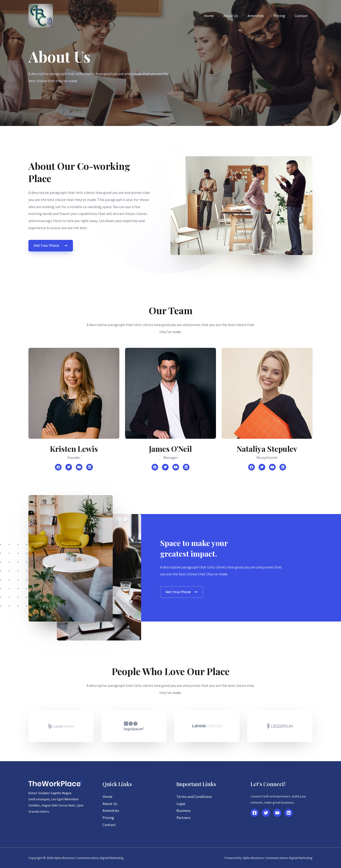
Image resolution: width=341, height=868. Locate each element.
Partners (184, 818)
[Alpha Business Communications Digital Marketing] (41, 15)
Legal (181, 804)
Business (184, 810)
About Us (237, 16)
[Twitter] (266, 813)
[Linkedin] (289, 813)
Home (217, 16)
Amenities (260, 16)
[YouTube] (277, 813)
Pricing (282, 16)
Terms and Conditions (194, 796)
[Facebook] (255, 813)
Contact (302, 16)
